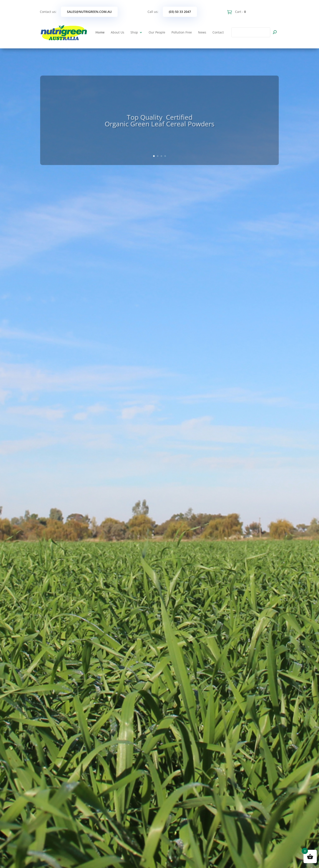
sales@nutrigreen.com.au (89, 12)
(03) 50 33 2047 (180, 12)
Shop (134, 32)
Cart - (240, 12)
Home (100, 32)
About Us (118, 32)
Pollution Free (182, 32)
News (202, 32)
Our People (157, 32)
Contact (218, 32)
